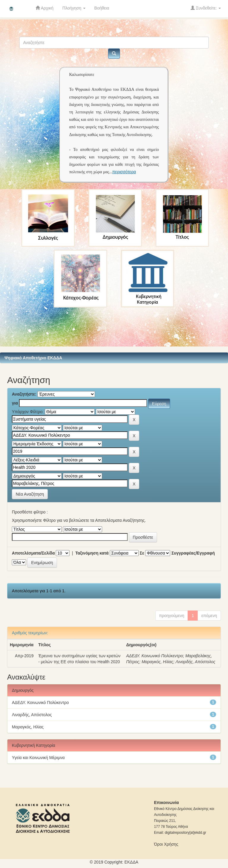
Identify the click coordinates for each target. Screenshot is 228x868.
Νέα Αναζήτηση (30, 494)
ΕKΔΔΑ (131, 862)
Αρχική (45, 8)
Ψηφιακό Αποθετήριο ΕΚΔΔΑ (33, 358)
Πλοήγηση (74, 8)
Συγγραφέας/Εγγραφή (193, 553)
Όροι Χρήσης (166, 844)
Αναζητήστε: (24, 394)
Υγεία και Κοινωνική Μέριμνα (38, 758)
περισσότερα (124, 172)
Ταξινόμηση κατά (92, 553)
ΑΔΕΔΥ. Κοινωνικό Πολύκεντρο (155, 656)
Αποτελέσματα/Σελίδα (33, 553)
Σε (142, 553)
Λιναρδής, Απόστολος (195, 662)
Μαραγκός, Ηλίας (157, 662)
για (15, 403)
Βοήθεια (102, 8)
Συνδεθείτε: (206, 8)
